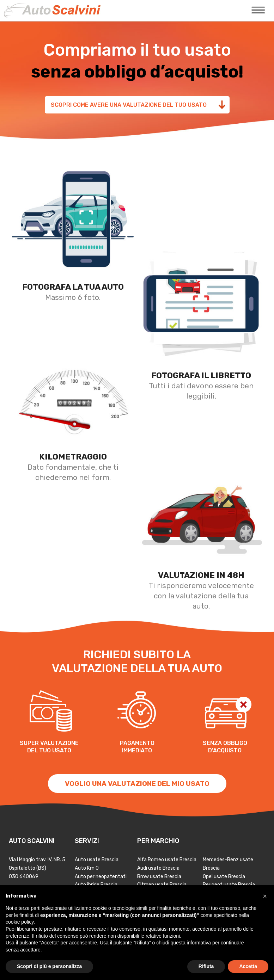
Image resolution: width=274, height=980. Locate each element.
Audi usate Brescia (158, 868)
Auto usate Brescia (97, 860)
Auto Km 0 (87, 868)
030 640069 (24, 877)
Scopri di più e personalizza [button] (49, 966)
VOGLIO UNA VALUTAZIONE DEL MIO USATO (137, 784)
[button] (265, 896)
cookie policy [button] (20, 922)
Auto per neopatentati (101, 877)
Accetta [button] (248, 966)
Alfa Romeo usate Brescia (167, 860)
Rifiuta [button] (206, 966)
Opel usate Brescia (224, 877)
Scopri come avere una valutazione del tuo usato (129, 105)
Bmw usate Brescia (159, 877)
